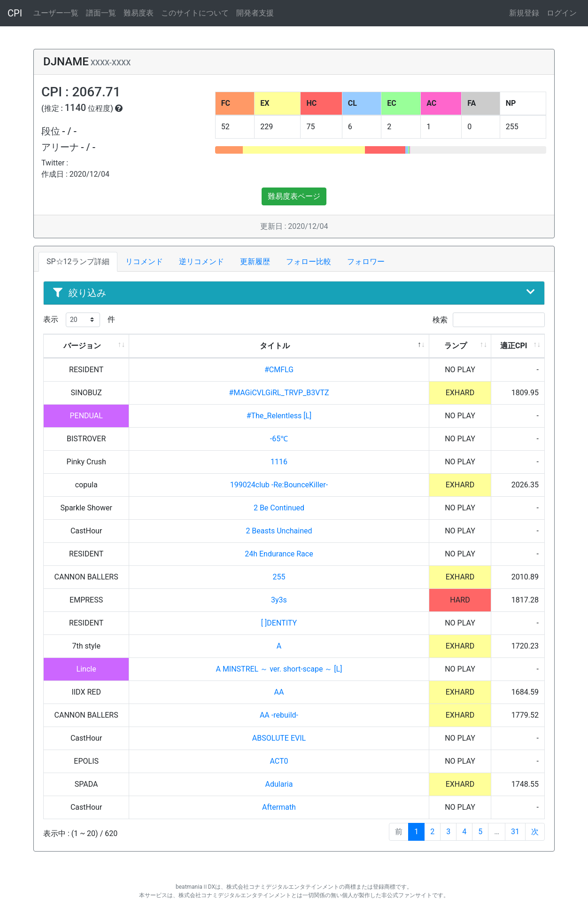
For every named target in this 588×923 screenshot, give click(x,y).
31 (515, 832)
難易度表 (139, 13)
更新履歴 (255, 262)
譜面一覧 (101, 13)
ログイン (562, 13)
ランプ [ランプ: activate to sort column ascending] (456, 346)
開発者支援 (255, 13)
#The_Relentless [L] (279, 416)
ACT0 (279, 761)
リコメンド (144, 262)
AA (279, 692)
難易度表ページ (294, 196)
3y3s (279, 600)
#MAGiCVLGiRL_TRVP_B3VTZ (279, 393)
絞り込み (294, 293)
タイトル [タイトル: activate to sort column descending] (275, 346)
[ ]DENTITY (279, 623)
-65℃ (279, 439)
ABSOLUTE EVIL (279, 738)
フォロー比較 (309, 262)
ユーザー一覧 (56, 13)
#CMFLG (279, 370)
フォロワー (366, 262)
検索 (489, 320)
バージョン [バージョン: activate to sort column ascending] (82, 346)
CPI (15, 13)
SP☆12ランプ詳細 (78, 262)
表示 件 (79, 320)
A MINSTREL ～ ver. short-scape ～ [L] (279, 669)
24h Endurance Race (279, 554)
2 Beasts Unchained (279, 531)
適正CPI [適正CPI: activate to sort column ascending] (514, 346)
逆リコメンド (201, 262)
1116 (279, 462)
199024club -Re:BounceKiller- (279, 485)
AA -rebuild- (279, 715)
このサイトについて (195, 13)
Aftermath (279, 807)
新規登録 (524, 13)
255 (279, 577)
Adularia (279, 784)
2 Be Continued (279, 508)
